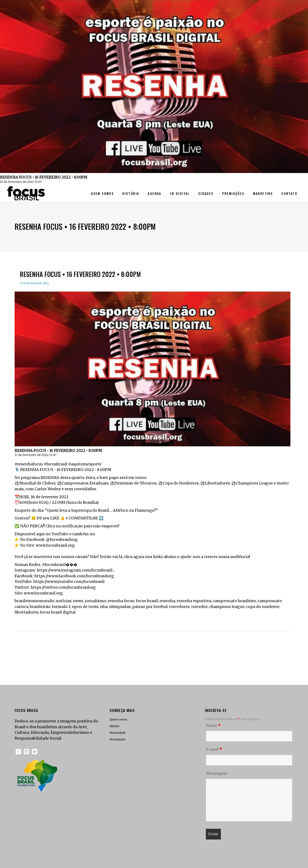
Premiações (118, 739)
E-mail (214, 749)
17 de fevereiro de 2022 (34, 283)
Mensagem (217, 773)
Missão (115, 726)
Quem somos (118, 719)
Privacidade (118, 733)
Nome (213, 726)
